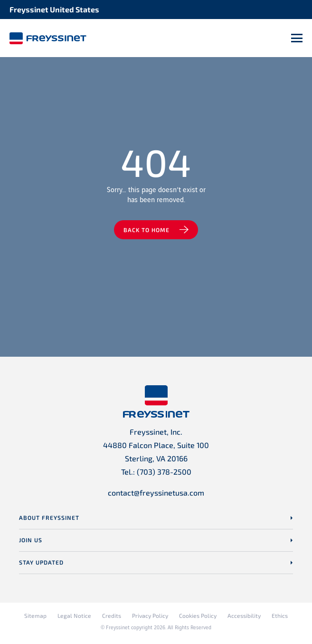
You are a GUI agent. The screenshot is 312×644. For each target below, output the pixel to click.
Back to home (147, 230)
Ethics (280, 615)
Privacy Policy (150, 615)
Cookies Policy (198, 615)
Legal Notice (74, 615)
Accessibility (244, 615)
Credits (112, 615)
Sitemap (35, 615)
